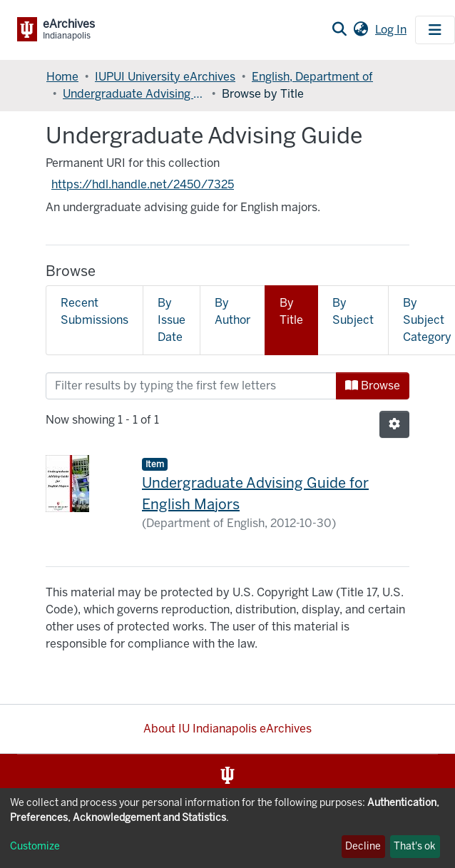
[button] (361, 30)
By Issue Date (172, 320)
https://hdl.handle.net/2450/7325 (143, 184)
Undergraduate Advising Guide (134, 94)
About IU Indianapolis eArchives (227, 729)
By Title (291, 311)
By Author (232, 311)
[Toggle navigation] (435, 30)
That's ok (415, 846)
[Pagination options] (394, 424)
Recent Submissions (94, 311)
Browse (373, 386)
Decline (363, 846)
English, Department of (312, 77)
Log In (392, 30)
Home (62, 77)
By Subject (353, 311)
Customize (35, 846)
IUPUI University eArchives (165, 77)
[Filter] (191, 386)
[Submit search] (339, 30)
